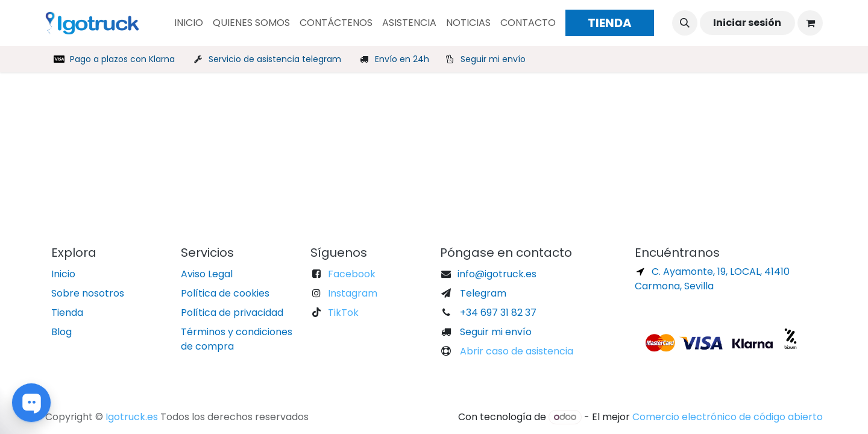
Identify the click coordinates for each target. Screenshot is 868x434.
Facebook (352, 274)
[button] (685, 23)
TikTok (343, 313)
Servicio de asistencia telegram (275, 59)
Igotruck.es (132, 417)
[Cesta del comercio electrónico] (810, 23)
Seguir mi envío (493, 59)
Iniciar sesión (747, 23)
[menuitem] (189, 23)
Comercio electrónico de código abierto (728, 417)
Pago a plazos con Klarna (122, 59)
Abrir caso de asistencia (515, 351)
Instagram (353, 293)
